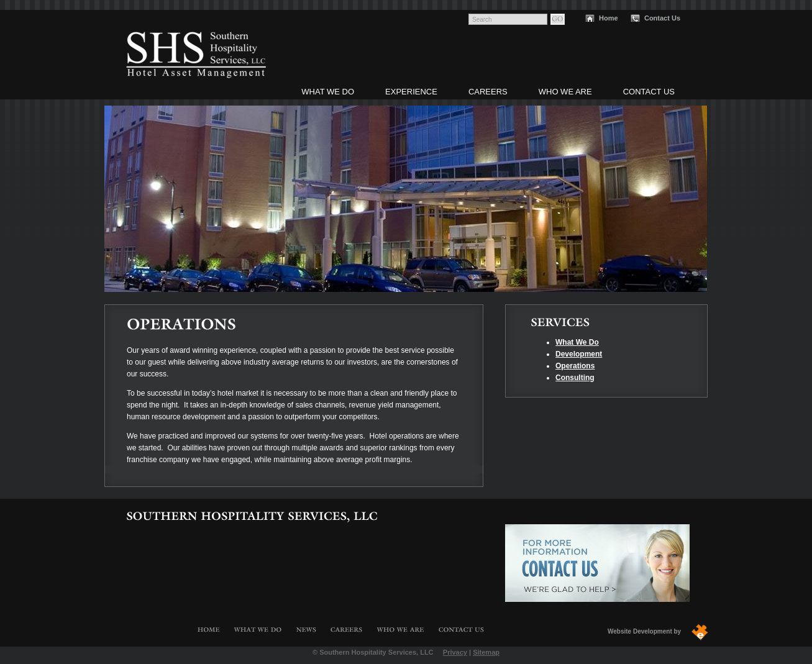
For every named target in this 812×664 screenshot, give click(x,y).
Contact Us (662, 18)
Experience (411, 92)
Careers (488, 92)
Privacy (455, 652)
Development (579, 354)
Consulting (575, 378)
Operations (575, 366)
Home (609, 18)
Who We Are (565, 92)
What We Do (328, 92)
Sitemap (486, 652)
